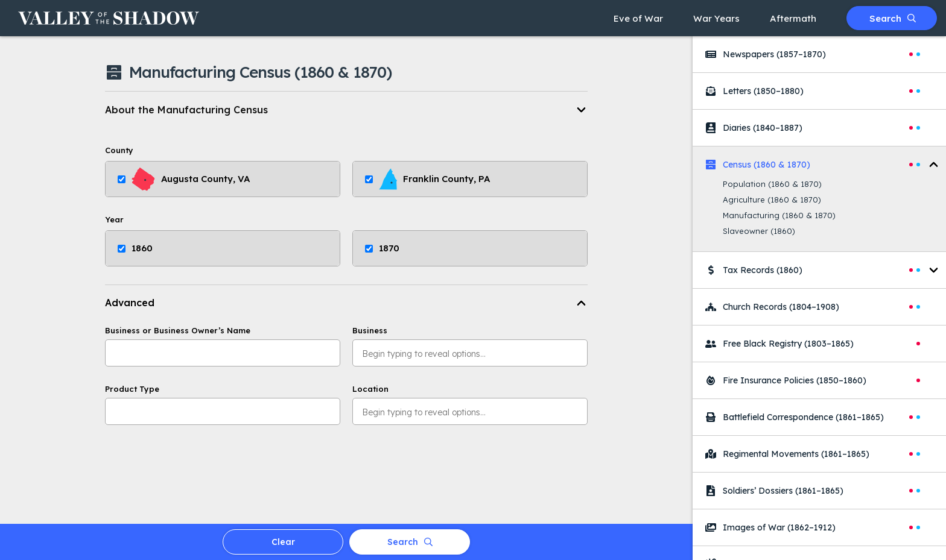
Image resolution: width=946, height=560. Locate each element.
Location (370, 389)
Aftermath (793, 18)
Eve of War (638, 18)
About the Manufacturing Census (186, 110)
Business (370, 331)
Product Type (132, 389)
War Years (716, 18)
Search (893, 18)
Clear (283, 542)
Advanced (130, 303)
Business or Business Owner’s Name (178, 331)
